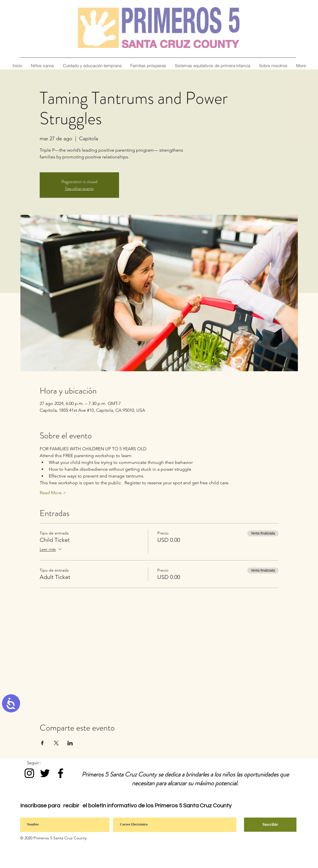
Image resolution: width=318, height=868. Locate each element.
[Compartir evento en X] (56, 743)
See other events (79, 188)
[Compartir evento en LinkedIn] (70, 743)
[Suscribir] (270, 825)
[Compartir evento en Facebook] (42, 743)
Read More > (53, 493)
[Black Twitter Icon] (45, 773)
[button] (273, 66)
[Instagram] (29, 773)
